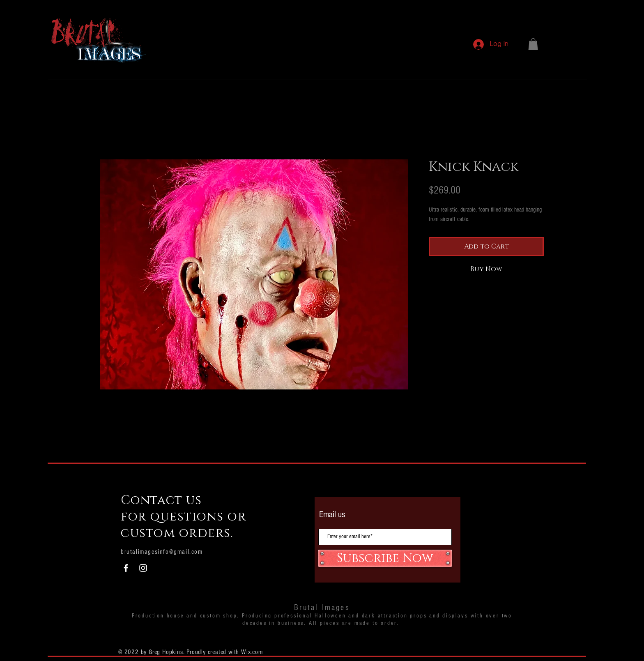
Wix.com (252, 652)
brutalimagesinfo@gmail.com (162, 552)
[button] (533, 44)
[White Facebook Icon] (126, 568)
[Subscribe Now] (385, 558)
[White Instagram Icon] (143, 568)
